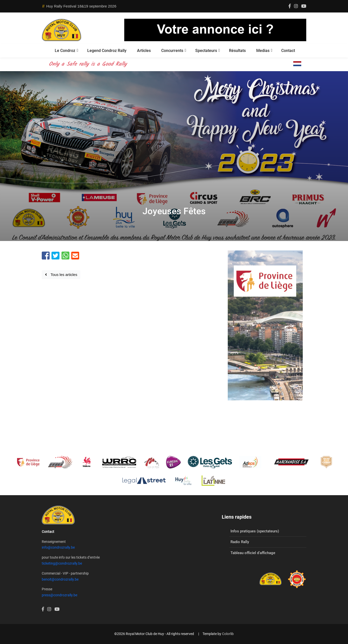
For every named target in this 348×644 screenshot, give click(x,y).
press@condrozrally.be (59, 595)
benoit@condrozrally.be (60, 579)
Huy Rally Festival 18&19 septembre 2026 (81, 6)
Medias (263, 51)
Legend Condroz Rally (107, 51)
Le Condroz (65, 51)
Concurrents (172, 51)
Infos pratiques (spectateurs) (255, 531)
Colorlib (228, 634)
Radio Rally (240, 542)
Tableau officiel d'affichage (253, 553)
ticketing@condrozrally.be (62, 563)
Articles (144, 51)
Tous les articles (61, 275)
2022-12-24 (174, 224)
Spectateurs (206, 51)
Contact (288, 51)
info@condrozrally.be (58, 547)
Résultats (237, 51)
